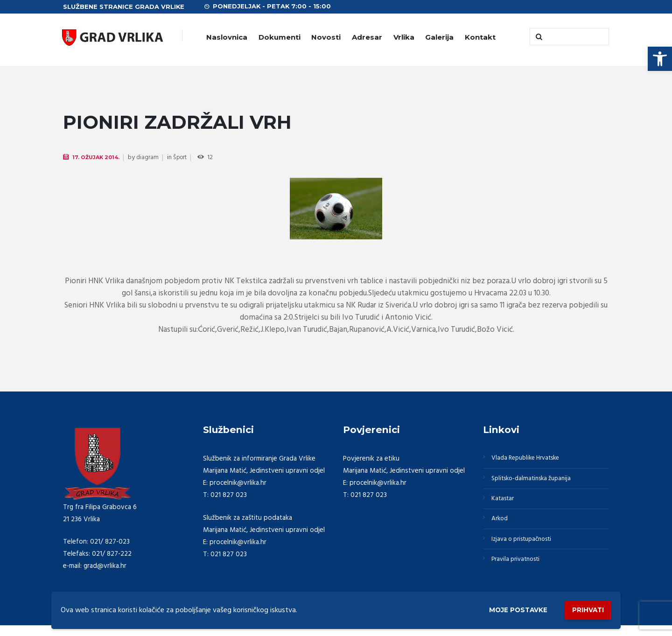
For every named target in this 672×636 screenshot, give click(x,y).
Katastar (505, 504)
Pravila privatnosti (519, 572)
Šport (185, 158)
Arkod (502, 527)
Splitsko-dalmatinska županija (536, 482)
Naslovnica (227, 37)
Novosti (326, 37)
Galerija (439, 37)
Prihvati (584, 608)
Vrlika (404, 37)
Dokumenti (280, 37)
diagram (152, 158)
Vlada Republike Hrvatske (531, 459)
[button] (660, 59)
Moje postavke (505, 609)
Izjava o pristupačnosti (526, 549)
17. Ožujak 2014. (98, 157)
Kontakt (480, 37)
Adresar (367, 37)
